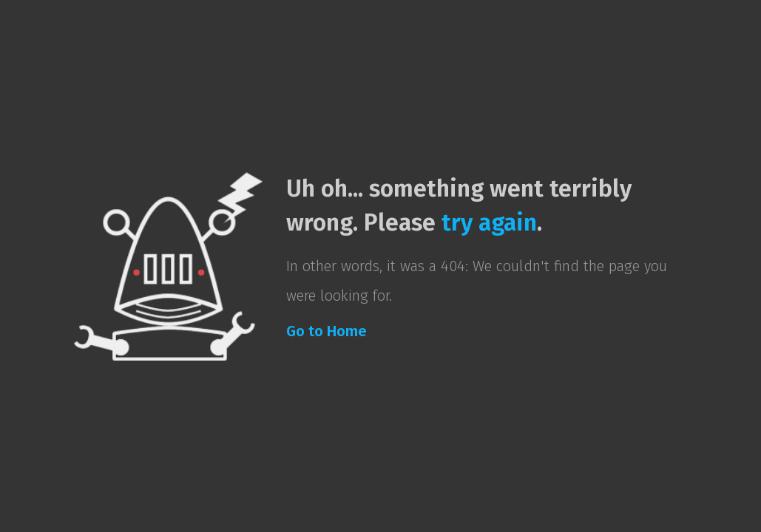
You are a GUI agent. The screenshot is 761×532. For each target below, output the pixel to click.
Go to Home (327, 331)
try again (489, 222)
